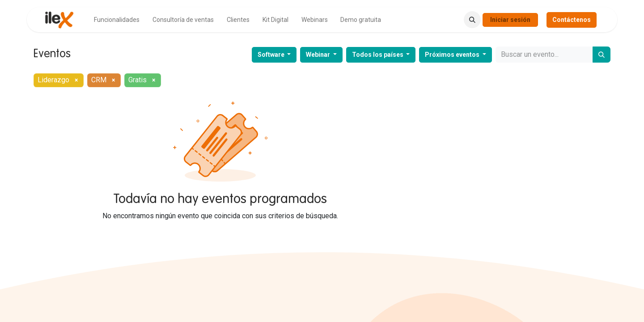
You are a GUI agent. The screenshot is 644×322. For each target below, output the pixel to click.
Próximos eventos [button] (453, 55)
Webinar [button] (319, 55)
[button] (472, 20)
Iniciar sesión (510, 20)
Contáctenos (572, 20)
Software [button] (272, 55)
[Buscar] (602, 55)
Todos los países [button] (378, 55)
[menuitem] (117, 20)
